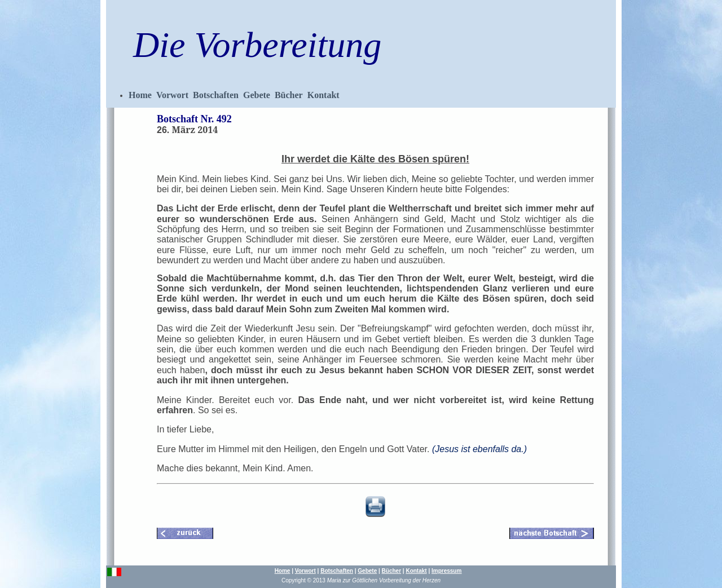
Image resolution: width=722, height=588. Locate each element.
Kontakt (323, 95)
